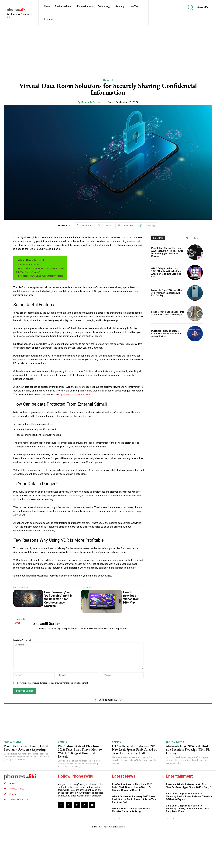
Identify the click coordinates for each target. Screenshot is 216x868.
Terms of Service (19, 799)
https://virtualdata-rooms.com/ (75, 395)
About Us (14, 783)
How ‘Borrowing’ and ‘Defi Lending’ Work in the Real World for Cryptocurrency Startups (58, 599)
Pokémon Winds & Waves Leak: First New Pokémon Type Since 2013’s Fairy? (188, 786)
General (108, 80)
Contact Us (15, 794)
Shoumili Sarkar (91, 102)
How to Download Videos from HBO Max (131, 597)
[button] (196, 7)
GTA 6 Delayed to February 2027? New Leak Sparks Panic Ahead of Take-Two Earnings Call (167, 272)
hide (41, 260)
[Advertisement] (108, 49)
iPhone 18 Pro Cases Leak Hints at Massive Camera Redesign (168, 313)
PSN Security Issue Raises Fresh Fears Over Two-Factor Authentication (167, 334)
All (187, 238)
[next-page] (119, 819)
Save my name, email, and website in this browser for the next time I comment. (53, 683)
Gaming (62, 742)
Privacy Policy (17, 789)
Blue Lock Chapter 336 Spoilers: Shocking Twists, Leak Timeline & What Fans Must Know (188, 809)
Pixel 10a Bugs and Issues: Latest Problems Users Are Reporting (26, 748)
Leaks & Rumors (175, 742)
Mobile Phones (13, 742)
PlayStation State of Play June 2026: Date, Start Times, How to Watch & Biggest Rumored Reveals (167, 252)
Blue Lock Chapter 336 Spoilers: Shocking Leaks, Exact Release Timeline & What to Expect (189, 796)
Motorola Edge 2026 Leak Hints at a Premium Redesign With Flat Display (167, 293)
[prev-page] (114, 819)
